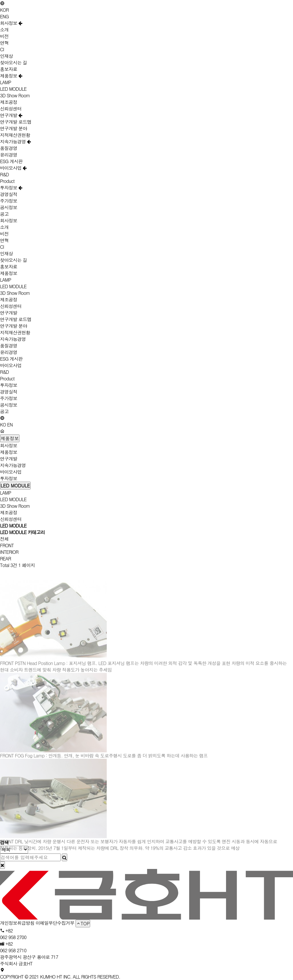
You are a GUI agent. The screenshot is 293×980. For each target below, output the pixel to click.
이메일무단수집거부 (55, 923)
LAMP (6, 82)
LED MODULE (13, 89)
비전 (4, 36)
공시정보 (9, 207)
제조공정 (9, 102)
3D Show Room (15, 95)
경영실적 (9, 194)
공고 (4, 214)
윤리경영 (9, 155)
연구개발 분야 (13, 128)
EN (10, 425)
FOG (20, 766)
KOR (4, 10)
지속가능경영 (15, 142)
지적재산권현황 (15, 135)
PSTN (21, 674)
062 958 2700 (13, 937)
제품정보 (11, 76)
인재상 (6, 56)
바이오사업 (13, 168)
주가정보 (9, 201)
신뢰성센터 (11, 109)
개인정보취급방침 (17, 923)
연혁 (4, 43)
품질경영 (9, 148)
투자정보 (11, 188)
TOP (83, 923)
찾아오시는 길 (13, 63)
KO (3, 425)
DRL (19, 852)
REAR (5, 559)
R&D (4, 174)
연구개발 (11, 115)
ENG (4, 16)
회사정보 (11, 23)
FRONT (7, 545)
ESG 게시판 (11, 161)
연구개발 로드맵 (16, 122)
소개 (4, 30)
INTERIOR (9, 552)
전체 (4, 539)
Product (7, 181)
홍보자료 (9, 69)
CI (2, 49)
